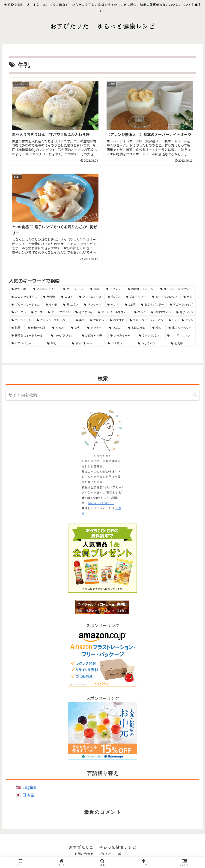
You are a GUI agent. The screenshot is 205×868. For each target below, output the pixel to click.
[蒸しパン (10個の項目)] (71, 304)
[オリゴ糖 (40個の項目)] (20, 289)
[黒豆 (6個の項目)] (80, 320)
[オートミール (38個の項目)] (74, 289)
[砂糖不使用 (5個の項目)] (37, 328)
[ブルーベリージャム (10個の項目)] (26, 304)
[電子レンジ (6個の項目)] (185, 312)
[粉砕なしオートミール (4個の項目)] (29, 335)
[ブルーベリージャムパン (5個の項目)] (147, 320)
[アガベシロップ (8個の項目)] (182, 304)
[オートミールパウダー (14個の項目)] (177, 289)
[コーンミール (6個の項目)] (22, 320)
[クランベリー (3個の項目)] (27, 343)
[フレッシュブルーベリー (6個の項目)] (54, 320)
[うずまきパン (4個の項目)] (151, 335)
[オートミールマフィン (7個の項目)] (114, 312)
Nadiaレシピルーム (101, 503)
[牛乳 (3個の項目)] (57, 343)
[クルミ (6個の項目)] (140, 312)
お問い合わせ (84, 854)
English (29, 787)
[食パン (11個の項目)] (114, 297)
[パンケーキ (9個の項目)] (93, 304)
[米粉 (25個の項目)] (96, 289)
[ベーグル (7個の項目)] (19, 312)
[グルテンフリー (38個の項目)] (46, 289)
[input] (102, 395)
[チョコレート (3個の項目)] (87, 343)
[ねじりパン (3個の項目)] (152, 343)
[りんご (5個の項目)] (116, 328)
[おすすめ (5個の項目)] (117, 320)
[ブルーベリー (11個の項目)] (137, 297)
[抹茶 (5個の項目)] (17, 328)
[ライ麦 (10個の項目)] (52, 304)
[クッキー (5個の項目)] (95, 328)
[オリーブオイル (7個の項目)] (59, 312)
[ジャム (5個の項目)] (188, 320)
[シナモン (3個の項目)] (120, 343)
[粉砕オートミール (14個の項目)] (142, 289)
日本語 (28, 795)
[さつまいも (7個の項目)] (84, 312)
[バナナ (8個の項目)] (114, 304)
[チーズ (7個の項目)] (37, 312)
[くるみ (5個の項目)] (59, 328)
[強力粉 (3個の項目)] (182, 343)
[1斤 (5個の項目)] (173, 320)
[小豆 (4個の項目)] (158, 328)
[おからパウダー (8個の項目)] (153, 304)
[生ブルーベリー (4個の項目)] (181, 328)
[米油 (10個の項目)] (189, 297)
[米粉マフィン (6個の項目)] (161, 312)
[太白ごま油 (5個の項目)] (138, 328)
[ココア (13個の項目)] (68, 297)
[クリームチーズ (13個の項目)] (91, 297)
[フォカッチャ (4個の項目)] (122, 335)
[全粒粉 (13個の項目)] (50, 297)
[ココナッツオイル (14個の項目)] (25, 297)
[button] (195, 395)
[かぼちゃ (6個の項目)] (97, 320)
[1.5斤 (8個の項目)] (131, 304)
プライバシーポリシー (115, 854)
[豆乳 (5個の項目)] (77, 328)
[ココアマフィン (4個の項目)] (180, 335)
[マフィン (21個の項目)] (114, 289)
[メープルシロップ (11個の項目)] (165, 297)
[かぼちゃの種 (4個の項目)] (94, 335)
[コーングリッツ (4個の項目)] (64, 335)
